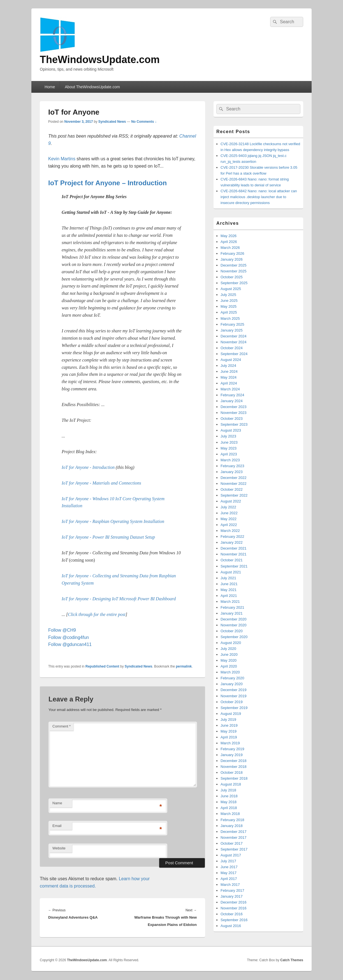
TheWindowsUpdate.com (100, 60)
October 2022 (232, 489)
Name (57, 803)
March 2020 (230, 672)
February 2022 (232, 537)
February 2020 (232, 678)
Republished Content (102, 666)
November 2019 (234, 696)
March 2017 (230, 885)
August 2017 (231, 855)
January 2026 (232, 259)
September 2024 (234, 354)
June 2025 (229, 301)
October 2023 (232, 419)
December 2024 (234, 336)
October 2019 (232, 702)
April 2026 (229, 242)
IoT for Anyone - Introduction (88, 467)
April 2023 (229, 454)
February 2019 (232, 749)
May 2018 (229, 802)
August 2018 (231, 784)
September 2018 (234, 778)
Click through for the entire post (97, 614)
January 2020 (232, 684)
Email (57, 826)
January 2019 (232, 755)
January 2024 (232, 401)
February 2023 (232, 466)
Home (50, 87)
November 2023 (234, 413)
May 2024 (229, 377)
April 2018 (229, 808)
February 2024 (232, 395)
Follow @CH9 (62, 630)
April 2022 (229, 525)
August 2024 (231, 360)
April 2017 (229, 879)
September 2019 (234, 708)
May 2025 (229, 306)
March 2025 (230, 318)
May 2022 (229, 519)
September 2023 (234, 424)
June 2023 (229, 442)
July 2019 (228, 720)
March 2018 (230, 814)
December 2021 (234, 548)
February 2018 (232, 820)
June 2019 (229, 725)
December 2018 (234, 761)
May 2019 (229, 731)
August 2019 (231, 714)
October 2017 (232, 843)
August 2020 (231, 643)
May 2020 (229, 660)
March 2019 (230, 743)
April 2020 (229, 666)
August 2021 (231, 572)
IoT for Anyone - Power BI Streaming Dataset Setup (108, 537)
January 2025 (232, 330)
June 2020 (229, 655)
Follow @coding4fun (69, 637)
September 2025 (234, 283)
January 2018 (232, 826)
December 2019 (234, 690)
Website (59, 848)
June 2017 (229, 867)
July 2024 (228, 366)
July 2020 (228, 649)
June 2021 (229, 584)
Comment (62, 726)
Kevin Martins (62, 159)
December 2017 (234, 832)
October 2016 (232, 914)
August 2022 (231, 501)
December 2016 (234, 902)
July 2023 (228, 436)
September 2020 (234, 637)
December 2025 (234, 265)
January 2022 (232, 542)
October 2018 (232, 772)
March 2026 (230, 248)
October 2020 (232, 631)
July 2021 (228, 578)
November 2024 (234, 342)
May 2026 (229, 236)
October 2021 (232, 560)
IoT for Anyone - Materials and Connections (101, 483)
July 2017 (228, 861)
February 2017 (232, 890)
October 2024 (232, 348)
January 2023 (232, 472)
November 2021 (234, 554)
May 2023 (229, 448)
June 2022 (229, 513)
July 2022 (228, 507)
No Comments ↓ (144, 122)
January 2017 (232, 896)
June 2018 (229, 796)
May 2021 (229, 590)
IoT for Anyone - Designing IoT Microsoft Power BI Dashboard (119, 599)
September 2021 (234, 566)
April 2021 (229, 596)
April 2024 (229, 383)
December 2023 (234, 407)
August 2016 (231, 926)
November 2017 (234, 837)
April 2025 (229, 312)
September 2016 (234, 920)
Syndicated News (112, 122)
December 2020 (234, 619)
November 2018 (234, 767)
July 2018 (228, 790)
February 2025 (232, 324)
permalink (184, 666)
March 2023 (230, 460)
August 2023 (231, 430)
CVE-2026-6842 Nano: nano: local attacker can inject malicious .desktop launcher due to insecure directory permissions (259, 197)
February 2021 (232, 607)
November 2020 (234, 625)
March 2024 (230, 389)
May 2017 (229, 873)
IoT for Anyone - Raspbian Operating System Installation (113, 521)
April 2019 (229, 737)
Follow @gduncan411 (70, 644)
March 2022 (230, 531)
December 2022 (234, 478)
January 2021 (232, 613)
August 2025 (231, 289)
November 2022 (234, 484)
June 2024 (229, 371)
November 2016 (234, 908)
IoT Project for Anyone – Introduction (107, 183)
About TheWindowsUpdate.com (92, 87)
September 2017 (234, 849)
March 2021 (230, 602)
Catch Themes (292, 960)
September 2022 (234, 495)
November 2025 (234, 271)
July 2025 (228, 295)
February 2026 (232, 253)
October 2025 (232, 277)
